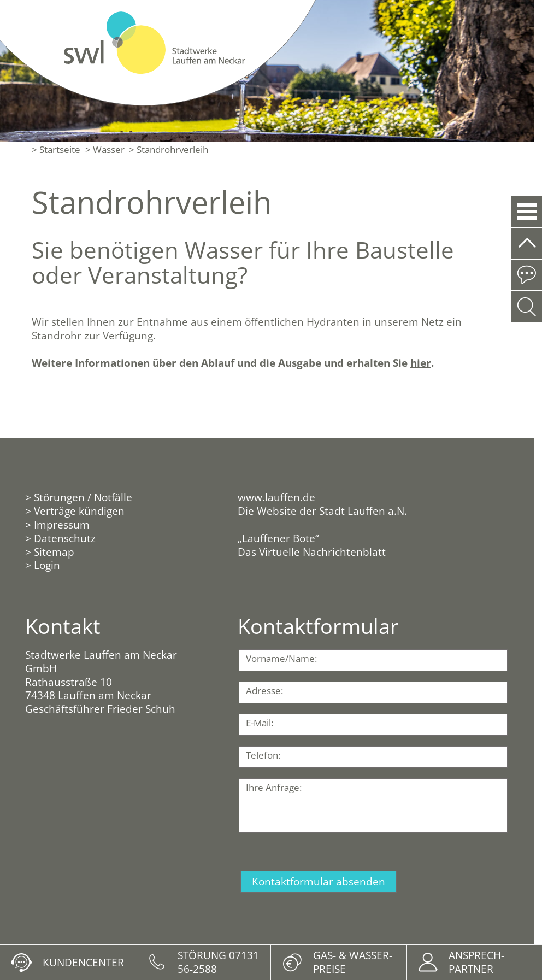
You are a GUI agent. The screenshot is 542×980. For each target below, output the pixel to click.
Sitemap (54, 552)
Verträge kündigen (79, 511)
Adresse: (264, 691)
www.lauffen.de (276, 497)
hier (421, 363)
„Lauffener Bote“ (278, 538)
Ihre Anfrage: (274, 787)
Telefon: (263, 755)
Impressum (62, 524)
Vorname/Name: (281, 658)
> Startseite (56, 149)
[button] (526, 212)
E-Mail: (260, 723)
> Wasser (105, 149)
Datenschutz (65, 538)
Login (47, 565)
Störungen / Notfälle (83, 497)
